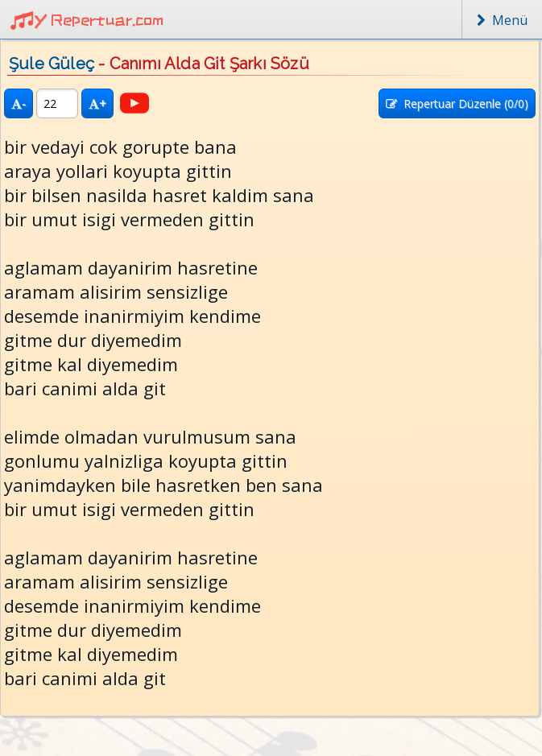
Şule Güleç (52, 64)
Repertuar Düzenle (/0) (457, 103)
